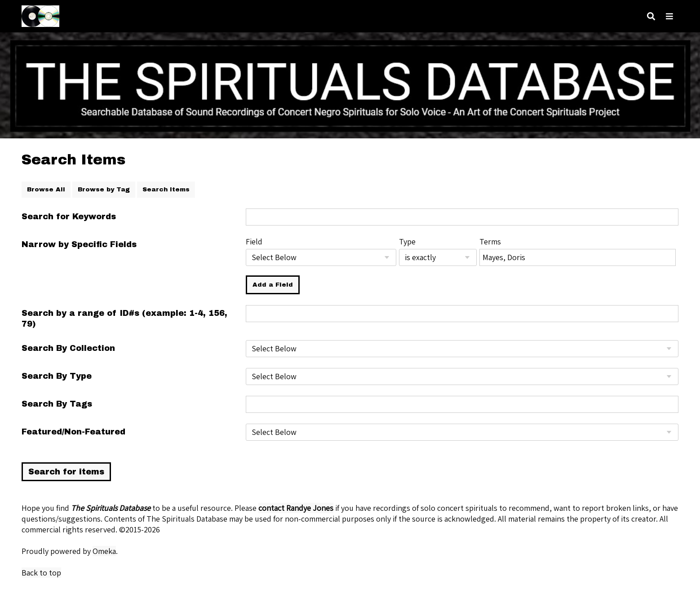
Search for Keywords (69, 217)
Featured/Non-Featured (73, 432)
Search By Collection (68, 348)
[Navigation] (669, 16)
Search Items (166, 189)
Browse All (46, 189)
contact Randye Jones (296, 508)
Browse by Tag (104, 189)
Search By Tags (57, 404)
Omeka (104, 551)
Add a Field (273, 285)
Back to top (41, 573)
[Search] (651, 16)
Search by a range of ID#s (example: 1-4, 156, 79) (124, 319)
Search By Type (57, 376)
